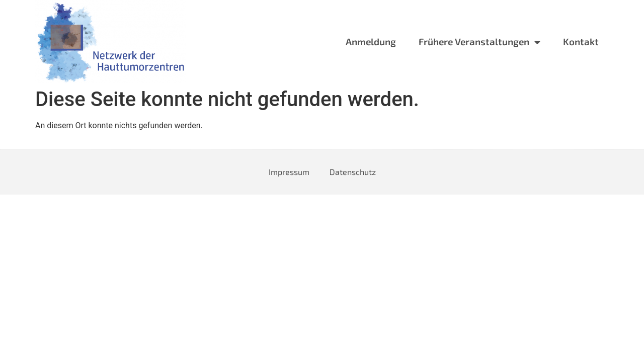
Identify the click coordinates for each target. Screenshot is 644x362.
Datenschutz (353, 172)
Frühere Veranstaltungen (479, 42)
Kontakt (581, 41)
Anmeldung (371, 41)
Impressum (289, 172)
